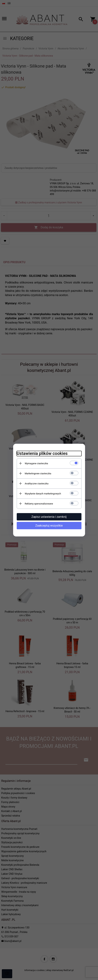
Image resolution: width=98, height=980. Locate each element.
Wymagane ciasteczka (37, 463)
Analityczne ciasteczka (37, 484)
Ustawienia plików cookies (42, 453)
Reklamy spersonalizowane (39, 504)
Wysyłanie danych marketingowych (43, 494)
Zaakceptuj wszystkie (49, 526)
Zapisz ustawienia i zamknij (49, 517)
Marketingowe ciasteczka (38, 473)
